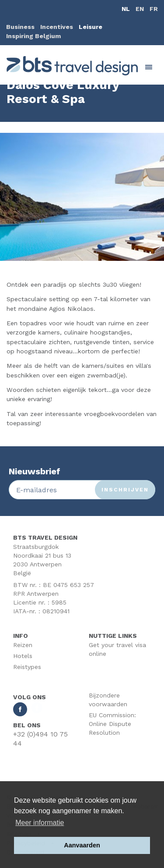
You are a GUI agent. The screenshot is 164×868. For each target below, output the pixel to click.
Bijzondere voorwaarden (108, 700)
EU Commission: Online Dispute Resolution (112, 724)
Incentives (57, 27)
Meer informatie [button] (40, 823)
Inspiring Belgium (33, 36)
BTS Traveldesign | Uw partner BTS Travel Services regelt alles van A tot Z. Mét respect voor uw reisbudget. (72, 66)
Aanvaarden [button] (82, 845)
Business (20, 27)
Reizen (23, 645)
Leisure (91, 27)
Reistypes (27, 667)
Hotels (23, 656)
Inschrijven (125, 490)
